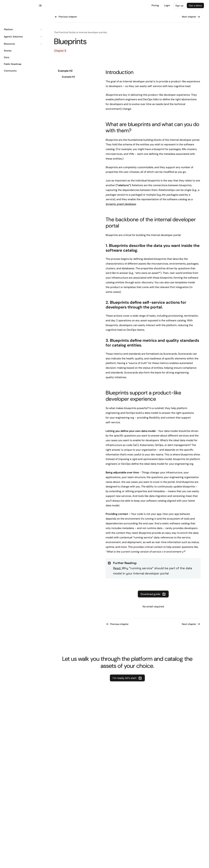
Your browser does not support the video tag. (10, 5)
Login (167, 5)
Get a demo (195, 6)
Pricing (155, 5)
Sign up (179, 6)
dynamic (121, 204)
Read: (118, 568)
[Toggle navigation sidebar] (40, 6)
